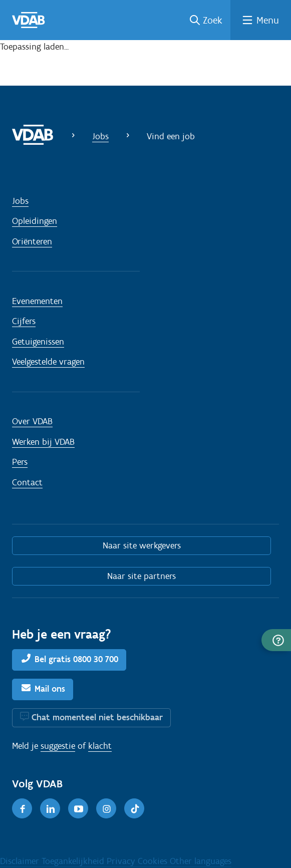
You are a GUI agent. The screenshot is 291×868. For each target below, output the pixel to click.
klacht (100, 746)
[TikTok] (134, 808)
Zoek (213, 20)
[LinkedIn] (50, 808)
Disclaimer (21, 861)
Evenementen (37, 301)
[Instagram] (106, 808)
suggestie (58, 746)
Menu (268, 20)
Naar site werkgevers (142, 545)
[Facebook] (22, 808)
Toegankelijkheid (74, 861)
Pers (20, 462)
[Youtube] (78, 808)
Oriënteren (32, 241)
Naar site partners (141, 576)
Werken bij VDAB (43, 442)
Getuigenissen (38, 342)
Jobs (100, 136)
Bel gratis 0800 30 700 (76, 659)
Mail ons (50, 689)
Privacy (122, 861)
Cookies (154, 861)
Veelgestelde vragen (48, 362)
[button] (276, 640)
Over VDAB (32, 421)
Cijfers (24, 321)
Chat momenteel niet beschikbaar (97, 717)
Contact (27, 482)
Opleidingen (35, 221)
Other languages (201, 861)
